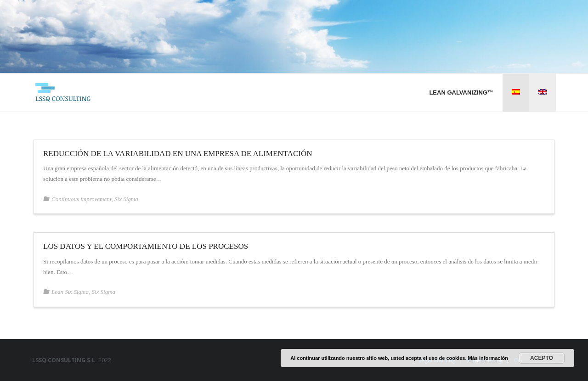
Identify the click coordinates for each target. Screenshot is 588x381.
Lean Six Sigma (70, 292)
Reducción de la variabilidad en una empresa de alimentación (178, 154)
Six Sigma (126, 199)
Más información (488, 358)
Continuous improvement (82, 199)
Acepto (542, 358)
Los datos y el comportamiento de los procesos (146, 246)
